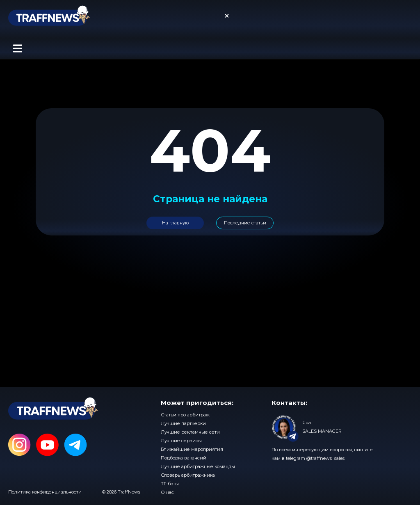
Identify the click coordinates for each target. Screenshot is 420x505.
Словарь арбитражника (188, 475)
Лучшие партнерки (183, 423)
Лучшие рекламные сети (190, 432)
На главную (175, 223)
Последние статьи (245, 223)
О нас (167, 492)
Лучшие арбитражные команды (198, 466)
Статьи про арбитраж (185, 415)
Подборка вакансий (184, 458)
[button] (17, 49)
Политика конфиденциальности (45, 492)
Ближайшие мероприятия (192, 449)
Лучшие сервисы (181, 441)
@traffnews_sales (325, 458)
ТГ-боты (170, 484)
